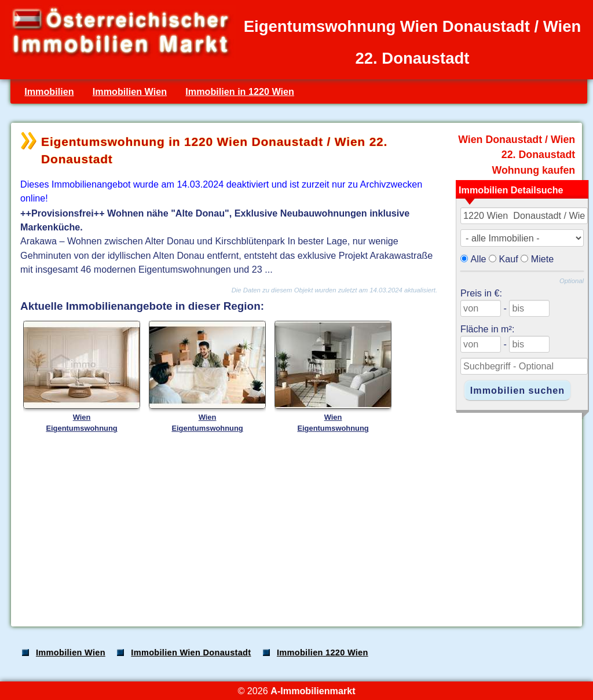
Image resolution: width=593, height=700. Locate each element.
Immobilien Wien (130, 91)
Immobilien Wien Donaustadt (191, 653)
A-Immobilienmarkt (313, 691)
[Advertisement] (295, 527)
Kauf (509, 259)
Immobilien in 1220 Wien (240, 91)
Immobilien (49, 91)
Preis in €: (481, 293)
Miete (543, 259)
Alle (479, 259)
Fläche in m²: (487, 329)
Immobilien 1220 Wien (323, 653)
